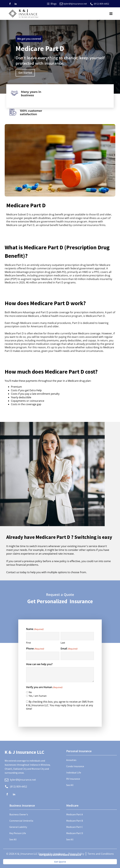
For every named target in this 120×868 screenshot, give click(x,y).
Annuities (71, 760)
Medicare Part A (75, 814)
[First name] (43, 636)
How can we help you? (39, 664)
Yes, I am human (38, 696)
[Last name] (77, 636)
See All (70, 785)
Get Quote (60, 862)
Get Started (25, 73)
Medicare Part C (75, 827)
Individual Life (74, 772)
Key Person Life (18, 833)
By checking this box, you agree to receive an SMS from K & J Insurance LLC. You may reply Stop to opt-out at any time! (60, 705)
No (30, 692)
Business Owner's (19, 814)
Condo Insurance (75, 766)
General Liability (18, 827)
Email (69, 649)
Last (63, 643)
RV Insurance (73, 779)
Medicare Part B (75, 821)
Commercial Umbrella (21, 821)
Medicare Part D (75, 833)
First (28, 643)
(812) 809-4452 (101, 4)
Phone (35, 649)
